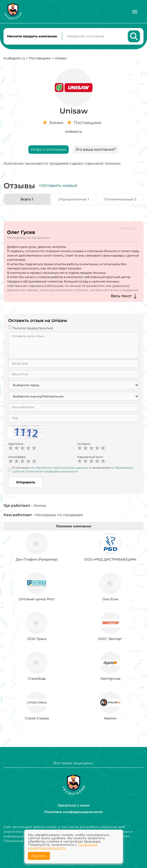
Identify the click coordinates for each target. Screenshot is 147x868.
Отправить (26, 484)
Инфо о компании (49, 151)
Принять (39, 856)
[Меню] (135, 12)
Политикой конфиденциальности (63, 846)
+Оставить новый (58, 187)
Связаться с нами (73, 805)
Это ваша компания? (96, 151)
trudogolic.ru (14, 60)
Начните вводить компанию (32, 37)
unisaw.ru (73, 133)
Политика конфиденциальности (73, 812)
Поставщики (40, 60)
